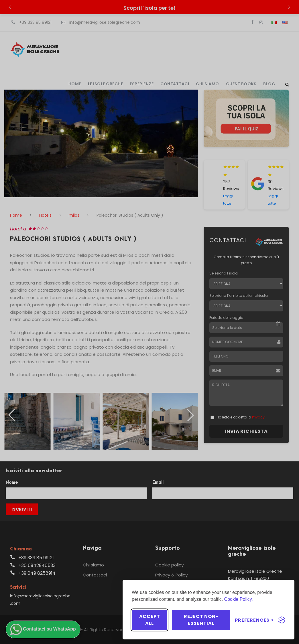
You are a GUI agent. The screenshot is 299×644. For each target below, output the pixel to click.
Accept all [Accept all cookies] (150, 620)
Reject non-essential (201, 620)
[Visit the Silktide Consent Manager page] (282, 620)
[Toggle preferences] (254, 620)
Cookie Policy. (239, 599)
